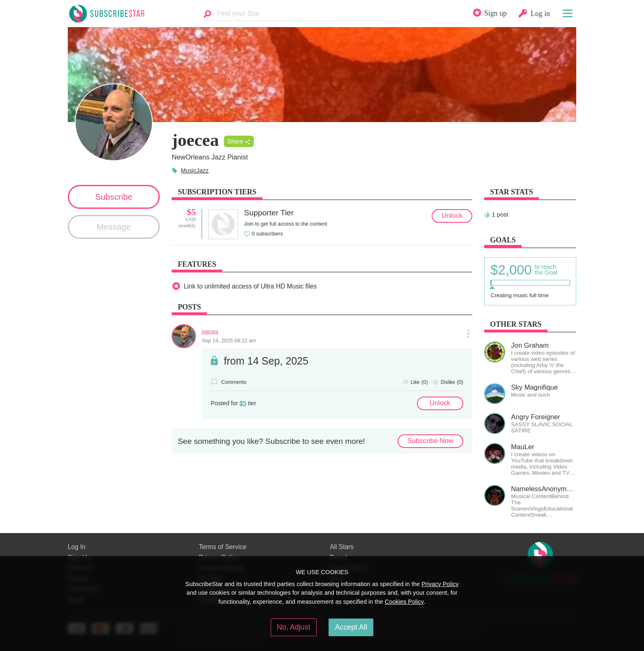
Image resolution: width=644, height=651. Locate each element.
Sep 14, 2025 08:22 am (229, 341)
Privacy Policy (440, 584)
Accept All (351, 627)
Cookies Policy (404, 602)
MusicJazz (195, 171)
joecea (210, 331)
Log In (77, 547)
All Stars (342, 547)
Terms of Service (223, 547)
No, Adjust (293, 627)
